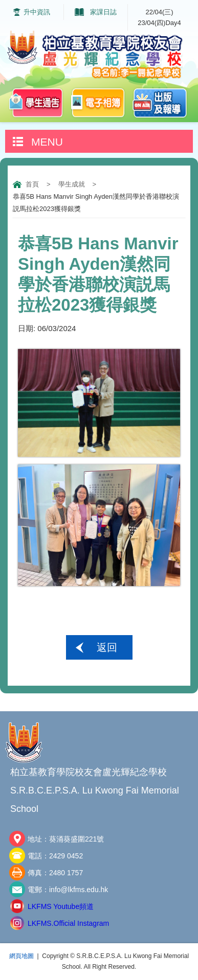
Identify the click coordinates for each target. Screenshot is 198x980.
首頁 (32, 184)
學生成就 (72, 184)
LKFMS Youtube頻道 (61, 906)
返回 (107, 647)
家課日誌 (103, 12)
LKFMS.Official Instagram (68, 923)
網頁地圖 (21, 956)
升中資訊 (37, 12)
